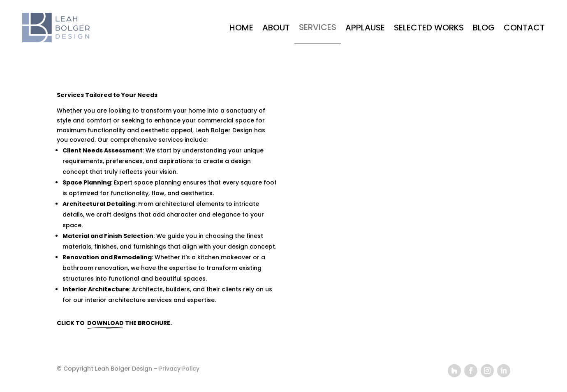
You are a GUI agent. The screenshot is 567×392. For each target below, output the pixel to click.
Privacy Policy (179, 369)
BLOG (484, 28)
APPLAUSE (365, 28)
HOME (241, 28)
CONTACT (524, 28)
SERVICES (318, 27)
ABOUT (276, 28)
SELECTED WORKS (429, 28)
